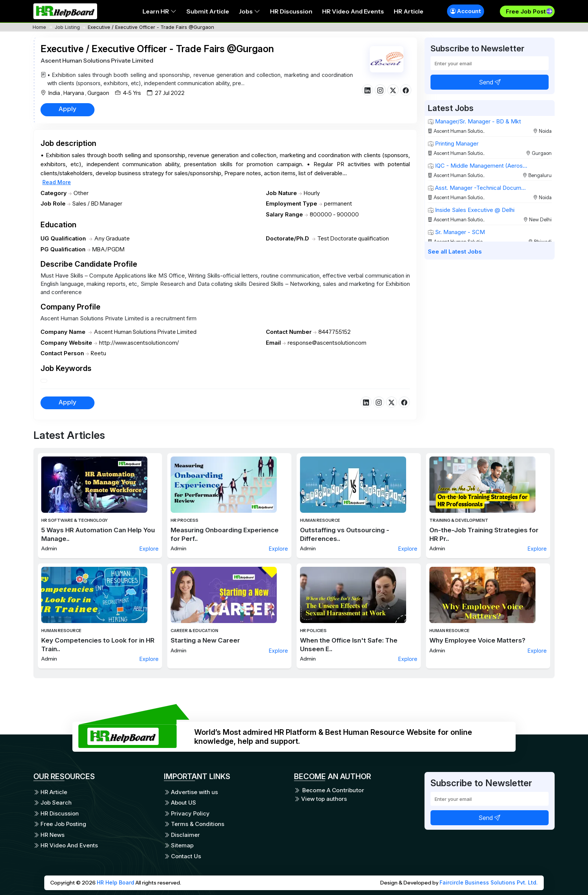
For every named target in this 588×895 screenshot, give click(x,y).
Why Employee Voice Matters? (477, 640)
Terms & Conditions (194, 824)
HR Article (409, 11)
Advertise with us (191, 792)
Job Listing (67, 27)
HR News (49, 835)
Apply (67, 109)
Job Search (52, 803)
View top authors (320, 799)
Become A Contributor (329, 790)
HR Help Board (115, 882)
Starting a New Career (205, 640)
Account (466, 11)
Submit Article (208, 11)
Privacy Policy (187, 813)
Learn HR (160, 11)
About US (180, 803)
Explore (149, 549)
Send (490, 82)
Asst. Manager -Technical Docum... (477, 188)
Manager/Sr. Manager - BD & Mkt (474, 121)
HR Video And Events (353, 11)
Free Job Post (526, 11)
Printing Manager (453, 143)
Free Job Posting (60, 824)
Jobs (250, 11)
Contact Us (182, 856)
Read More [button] (57, 182)
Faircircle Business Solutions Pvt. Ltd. (489, 882)
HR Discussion (291, 11)
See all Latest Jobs (455, 252)
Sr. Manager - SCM (456, 232)
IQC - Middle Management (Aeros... (478, 166)
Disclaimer (182, 835)
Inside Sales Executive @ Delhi (471, 210)
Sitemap (179, 845)
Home (39, 27)
